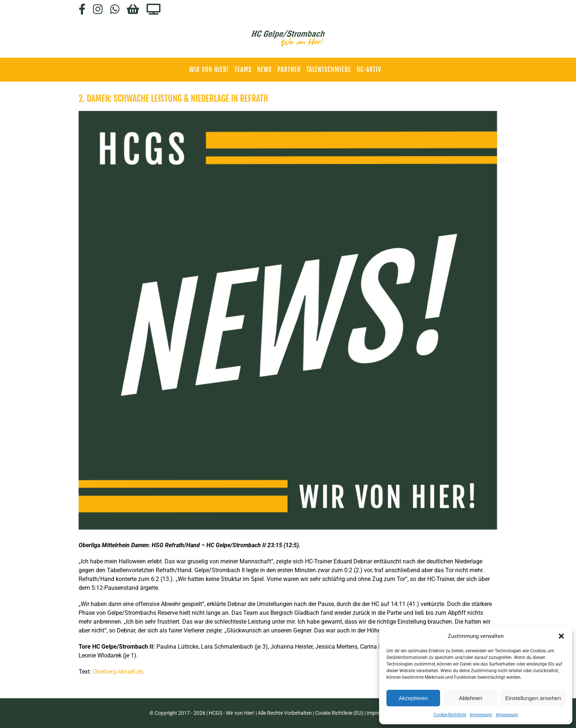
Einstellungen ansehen (533, 698)
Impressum (481, 715)
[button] (561, 636)
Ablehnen (470, 698)
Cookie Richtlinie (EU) (339, 713)
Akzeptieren (413, 698)
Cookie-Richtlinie (450, 715)
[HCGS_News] (288, 320)
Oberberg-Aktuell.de (118, 672)
